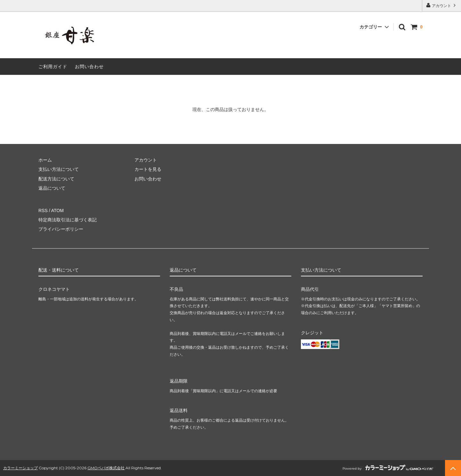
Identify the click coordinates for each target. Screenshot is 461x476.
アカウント (442, 5)
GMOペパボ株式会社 (106, 468)
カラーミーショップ (20, 468)
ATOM (57, 210)
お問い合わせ (89, 67)
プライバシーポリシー (61, 229)
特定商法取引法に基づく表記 (68, 220)
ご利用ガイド (53, 67)
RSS (43, 210)
